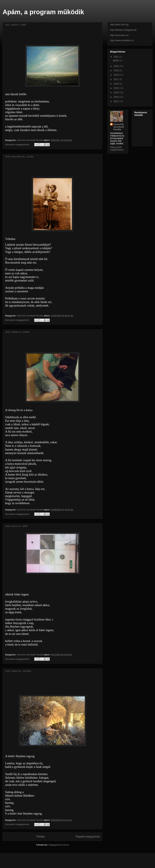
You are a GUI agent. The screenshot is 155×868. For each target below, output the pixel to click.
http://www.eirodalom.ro (122, 40)
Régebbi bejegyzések (88, 837)
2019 (116, 70)
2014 (116, 92)
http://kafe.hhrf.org (119, 25)
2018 (116, 75)
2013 (116, 97)
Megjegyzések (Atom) (59, 845)
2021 (116, 57)
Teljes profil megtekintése (117, 148)
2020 (116, 66)
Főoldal (40, 837)
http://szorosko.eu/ (119, 35)
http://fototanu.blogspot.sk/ (123, 30)
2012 (116, 101)
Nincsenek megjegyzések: (18, 145)
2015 (116, 88)
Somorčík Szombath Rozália (119, 127)
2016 (116, 84)
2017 (116, 79)
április (116, 60)
